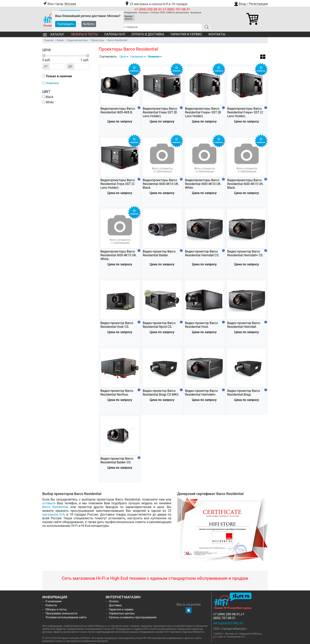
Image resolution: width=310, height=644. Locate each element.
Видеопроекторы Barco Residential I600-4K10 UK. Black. (161, 184)
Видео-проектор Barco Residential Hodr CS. (117, 325)
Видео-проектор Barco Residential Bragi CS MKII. (161, 393)
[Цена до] (82, 66)
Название (137, 57)
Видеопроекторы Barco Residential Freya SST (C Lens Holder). (118, 184)
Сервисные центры (122, 613)
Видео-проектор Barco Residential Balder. (159, 253)
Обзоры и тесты (84, 34)
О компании (53, 601)
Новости (51, 605)
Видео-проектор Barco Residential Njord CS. (159, 325)
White (48, 102)
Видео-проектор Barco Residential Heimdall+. (201, 393)
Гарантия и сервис (186, 34)
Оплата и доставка (148, 34)
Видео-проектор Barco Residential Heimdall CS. (202, 253)
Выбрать (89, 24)
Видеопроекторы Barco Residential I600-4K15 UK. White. (119, 255)
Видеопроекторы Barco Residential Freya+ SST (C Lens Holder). (245, 112)
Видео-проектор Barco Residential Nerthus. (117, 393)
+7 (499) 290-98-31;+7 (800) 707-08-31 (162, 9)
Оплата (114, 601)
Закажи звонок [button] (129, 18)
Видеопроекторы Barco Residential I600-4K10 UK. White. (203, 184)
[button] (251, 3)
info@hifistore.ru (228, 623)
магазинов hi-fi (53, 514)
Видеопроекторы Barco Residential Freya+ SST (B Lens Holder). (203, 112)
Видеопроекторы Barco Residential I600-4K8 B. (118, 110)
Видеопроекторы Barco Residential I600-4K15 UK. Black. (245, 184)
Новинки (154, 57)
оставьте (49, 503)
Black (48, 97)
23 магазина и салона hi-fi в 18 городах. (156, 4)
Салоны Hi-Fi (115, 34)
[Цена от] (57, 66)
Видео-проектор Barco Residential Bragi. (244, 393)
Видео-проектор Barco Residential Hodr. (201, 325)
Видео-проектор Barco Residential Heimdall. (244, 325)
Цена (123, 57)
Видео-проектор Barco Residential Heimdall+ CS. (245, 253)
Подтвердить (66, 24)
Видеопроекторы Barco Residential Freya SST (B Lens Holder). (160, 112)
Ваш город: (59, 4)
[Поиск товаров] (157, 27)
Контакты (217, 34)
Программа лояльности (61, 613)
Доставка (115, 605)
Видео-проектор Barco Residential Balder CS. (117, 460)
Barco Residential (55, 507)
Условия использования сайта (66, 617)
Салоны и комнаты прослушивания (133, 617)
